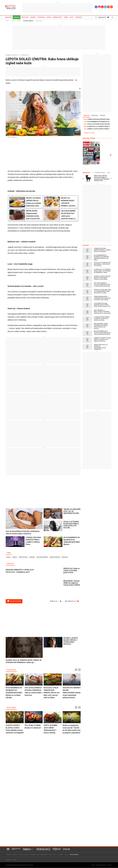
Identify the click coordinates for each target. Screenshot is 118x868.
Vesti (7, 21)
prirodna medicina (42, 557)
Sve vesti (86, 245)
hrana (8, 557)
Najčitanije (95, 115)
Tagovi (9, 552)
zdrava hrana (23, 557)
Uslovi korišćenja (74, 854)
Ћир (108, 7)
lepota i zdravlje (55, 557)
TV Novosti (79, 17)
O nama (66, 854)
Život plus (25, 17)
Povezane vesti (11, 670)
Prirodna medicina (28, 21)
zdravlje (32, 557)
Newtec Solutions (101, 865)
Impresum (9, 860)
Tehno (66, 17)
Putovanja (41, 17)
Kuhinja (33, 17)
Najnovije (86, 115)
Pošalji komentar (14, 601)
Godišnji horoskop (100, 172)
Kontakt (15, 860)
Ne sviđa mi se (72, 601)
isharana (65, 557)
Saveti (13, 21)
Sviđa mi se (56, 601)
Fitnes (19, 21)
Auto (71, 17)
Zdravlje (17, 17)
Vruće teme (10, 563)
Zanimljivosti (57, 17)
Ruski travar (39, 21)
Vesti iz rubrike (11, 707)
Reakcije (103, 115)
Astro (49, 17)
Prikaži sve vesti (89, 133)
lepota (15, 557)
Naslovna (8, 17)
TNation (109, 865)
